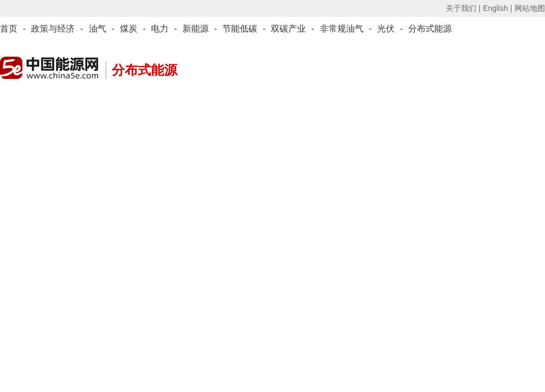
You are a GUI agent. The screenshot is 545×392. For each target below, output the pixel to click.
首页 (9, 29)
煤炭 (129, 29)
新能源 (196, 29)
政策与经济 (53, 29)
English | (497, 8)
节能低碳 (240, 29)
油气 (98, 29)
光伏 (386, 29)
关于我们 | (463, 8)
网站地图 (530, 8)
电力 (160, 29)
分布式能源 (430, 29)
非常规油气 (342, 29)
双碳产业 (288, 29)
